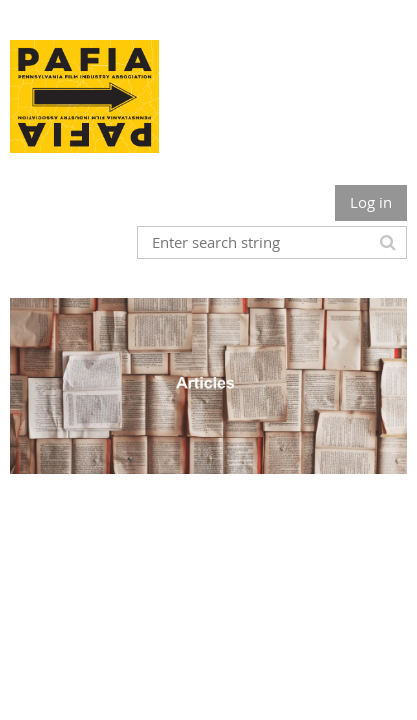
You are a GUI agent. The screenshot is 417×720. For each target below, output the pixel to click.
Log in (371, 202)
